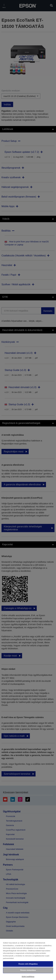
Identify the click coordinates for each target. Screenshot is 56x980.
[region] (28, 959)
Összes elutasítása (28, 970)
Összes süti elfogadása (28, 964)
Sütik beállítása (28, 977)
